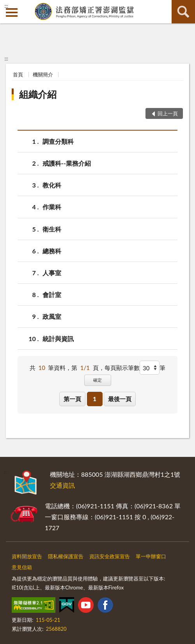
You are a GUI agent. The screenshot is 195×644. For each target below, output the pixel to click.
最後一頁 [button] (120, 399)
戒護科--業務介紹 (67, 163)
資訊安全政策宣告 (110, 556)
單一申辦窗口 (151, 556)
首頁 (18, 74)
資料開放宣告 (27, 556)
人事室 (52, 273)
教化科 (52, 185)
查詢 (183, 12)
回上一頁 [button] (168, 113)
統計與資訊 (58, 339)
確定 (97, 380)
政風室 (52, 316)
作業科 (52, 207)
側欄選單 (12, 12)
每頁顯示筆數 (122, 368)
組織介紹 (38, 94)
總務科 (52, 251)
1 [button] (95, 399)
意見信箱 (22, 567)
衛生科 (52, 229)
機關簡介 (43, 74)
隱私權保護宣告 (66, 556)
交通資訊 (62, 485)
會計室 (52, 295)
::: (6, 6)
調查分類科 (58, 141)
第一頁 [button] (72, 399)
